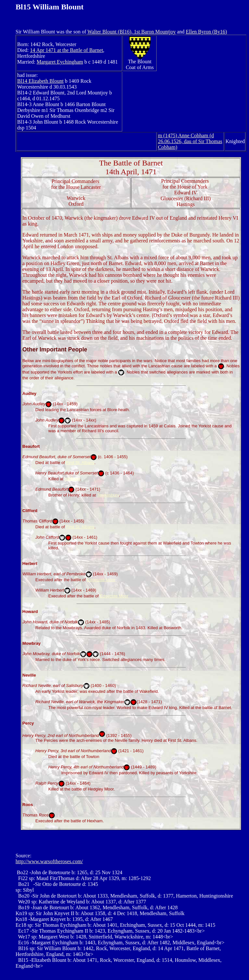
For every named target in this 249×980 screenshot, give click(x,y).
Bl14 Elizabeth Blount (40, 81)
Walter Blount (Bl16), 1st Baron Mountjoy (131, 32)
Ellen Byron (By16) (206, 32)
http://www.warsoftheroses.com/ (49, 861)
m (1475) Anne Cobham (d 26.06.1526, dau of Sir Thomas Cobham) (190, 141)
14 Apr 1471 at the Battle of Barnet (67, 50)
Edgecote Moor (101, 580)
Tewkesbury (108, 495)
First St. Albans (80, 463)
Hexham (72, 479)
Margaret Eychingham (60, 62)
